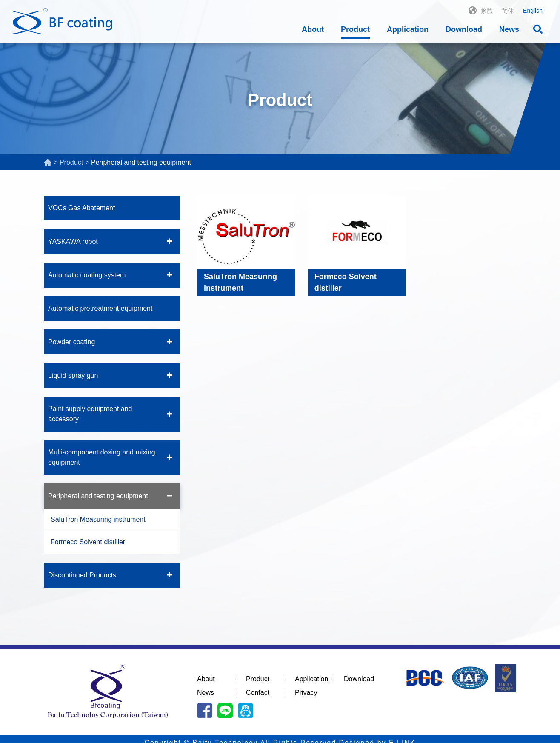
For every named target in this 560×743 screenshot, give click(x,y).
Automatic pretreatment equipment (100, 308)
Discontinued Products (82, 575)
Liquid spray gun (73, 376)
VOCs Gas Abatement (81, 208)
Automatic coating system (87, 275)
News (509, 29)
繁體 (487, 11)
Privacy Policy (271, 730)
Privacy (306, 693)
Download (464, 29)
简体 (508, 11)
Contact (258, 693)
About (313, 29)
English (533, 11)
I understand (492, 730)
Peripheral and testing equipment (98, 496)
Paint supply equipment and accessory (90, 414)
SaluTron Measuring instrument (98, 519)
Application (408, 29)
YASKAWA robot (73, 241)
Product (355, 29)
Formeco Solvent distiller (88, 542)
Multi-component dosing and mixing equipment (102, 457)
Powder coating (71, 342)
